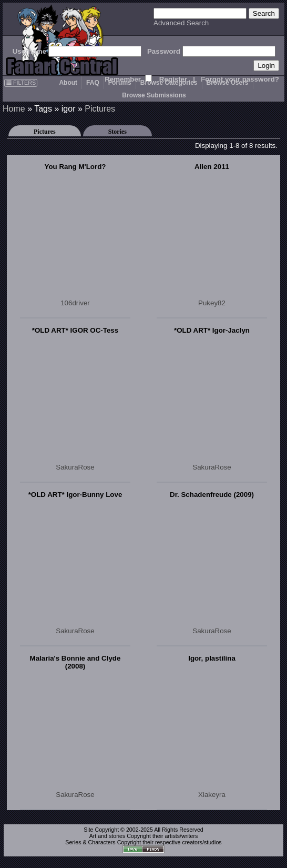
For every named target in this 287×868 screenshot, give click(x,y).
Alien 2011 (212, 167)
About (68, 83)
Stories (117, 132)
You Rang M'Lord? (75, 167)
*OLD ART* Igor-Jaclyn (212, 330)
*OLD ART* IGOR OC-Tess (75, 330)
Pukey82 (212, 303)
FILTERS (21, 83)
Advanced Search (181, 23)
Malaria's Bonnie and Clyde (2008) (75, 662)
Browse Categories (169, 83)
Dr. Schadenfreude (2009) (212, 495)
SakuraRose (75, 467)
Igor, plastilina (212, 658)
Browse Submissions (154, 95)
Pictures (100, 109)
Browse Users (228, 83)
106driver (75, 303)
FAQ (93, 83)
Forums (120, 83)
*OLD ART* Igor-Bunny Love (75, 495)
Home (14, 109)
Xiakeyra (212, 795)
